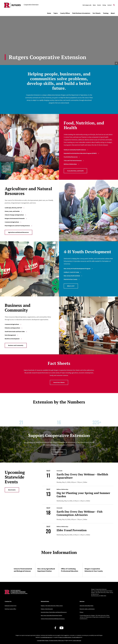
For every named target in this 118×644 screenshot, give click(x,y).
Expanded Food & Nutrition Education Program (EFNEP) (81, 153)
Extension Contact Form (11, 606)
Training (106, 13)
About (113, 13)
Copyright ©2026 (41, 641)
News (94, 5)
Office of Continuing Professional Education (70, 570)
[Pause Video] (116, 63)
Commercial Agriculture (13, 222)
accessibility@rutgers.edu (46, 637)
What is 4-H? (71, 286)
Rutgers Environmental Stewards (16, 218)
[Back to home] (16, 594)
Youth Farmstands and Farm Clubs (16, 331)
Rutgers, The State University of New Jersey (52, 606)
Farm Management (12, 335)
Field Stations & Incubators (81, 13)
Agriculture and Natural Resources (18, 232)
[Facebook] (55, 628)
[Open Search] (114, 5)
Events (99, 5)
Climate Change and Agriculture (15, 215)
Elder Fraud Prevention (72, 530)
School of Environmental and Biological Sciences (23, 570)
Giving (104, 5)
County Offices (65, 13)
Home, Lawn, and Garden (13, 211)
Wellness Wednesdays (71, 164)
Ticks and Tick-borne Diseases (74, 160)
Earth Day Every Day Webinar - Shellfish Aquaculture (82, 476)
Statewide (59, 471)
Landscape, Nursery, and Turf (15, 208)
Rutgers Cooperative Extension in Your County (94, 570)
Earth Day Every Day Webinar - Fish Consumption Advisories (80, 513)
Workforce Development (13, 339)
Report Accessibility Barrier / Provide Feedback (70, 637)
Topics (56, 13)
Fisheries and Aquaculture (14, 328)
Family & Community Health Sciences (76, 150)
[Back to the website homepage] (12, 5)
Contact (110, 5)
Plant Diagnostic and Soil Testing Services (18, 226)
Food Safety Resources (72, 157)
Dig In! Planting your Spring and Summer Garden (83, 495)
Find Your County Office (10, 609)
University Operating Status (87, 606)
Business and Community (16, 345)
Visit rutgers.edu (87, 5)
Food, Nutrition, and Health (75, 171)
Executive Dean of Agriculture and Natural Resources (54, 612)
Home (49, 13)
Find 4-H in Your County (72, 279)
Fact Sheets (97, 13)
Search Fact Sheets (59, 382)
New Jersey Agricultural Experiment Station (46, 570)
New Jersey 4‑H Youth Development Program (78, 269)
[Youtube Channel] (61, 628)
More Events (12, 490)
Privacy (82, 612)
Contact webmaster (77, 641)
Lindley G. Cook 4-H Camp (73, 272)
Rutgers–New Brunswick (47, 609)
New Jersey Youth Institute (73, 276)
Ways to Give (59, 452)
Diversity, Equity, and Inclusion (87, 609)
